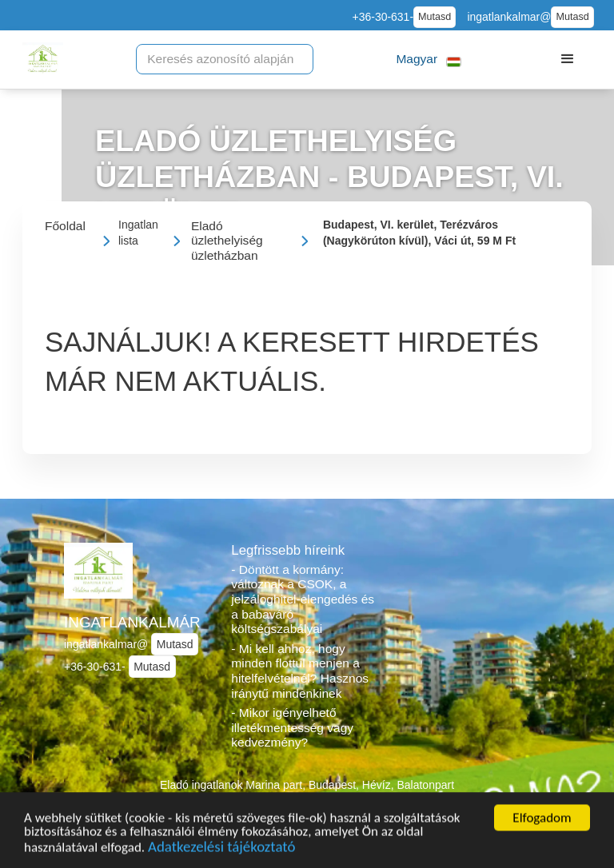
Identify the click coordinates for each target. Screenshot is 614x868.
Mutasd (435, 17)
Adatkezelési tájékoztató (221, 853)
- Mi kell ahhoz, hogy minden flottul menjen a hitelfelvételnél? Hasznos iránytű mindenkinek (300, 671)
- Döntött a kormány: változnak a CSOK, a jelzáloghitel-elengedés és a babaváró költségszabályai (303, 599)
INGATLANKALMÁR (132, 622)
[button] (429, 60)
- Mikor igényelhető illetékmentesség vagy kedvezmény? (292, 727)
